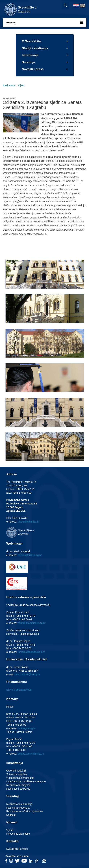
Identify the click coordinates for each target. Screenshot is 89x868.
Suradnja (28, 62)
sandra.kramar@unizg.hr (32, 623)
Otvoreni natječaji (16, 771)
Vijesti (10, 830)
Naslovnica (9, 85)
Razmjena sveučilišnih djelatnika (25, 811)
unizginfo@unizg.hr (29, 522)
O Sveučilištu (31, 41)
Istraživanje (30, 55)
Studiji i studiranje (35, 48)
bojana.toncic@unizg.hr (31, 754)
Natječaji (11, 815)
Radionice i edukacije (18, 789)
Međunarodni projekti (18, 785)
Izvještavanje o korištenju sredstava (26, 781)
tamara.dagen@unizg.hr (31, 652)
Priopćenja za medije (18, 834)
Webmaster (15, 544)
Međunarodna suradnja (19, 804)
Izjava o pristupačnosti (19, 690)
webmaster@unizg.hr (30, 555)
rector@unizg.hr (27, 728)
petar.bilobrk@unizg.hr (27, 674)
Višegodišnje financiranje (20, 778)
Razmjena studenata (18, 808)
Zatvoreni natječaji (17, 774)
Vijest (21, 85)
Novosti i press (33, 69)
